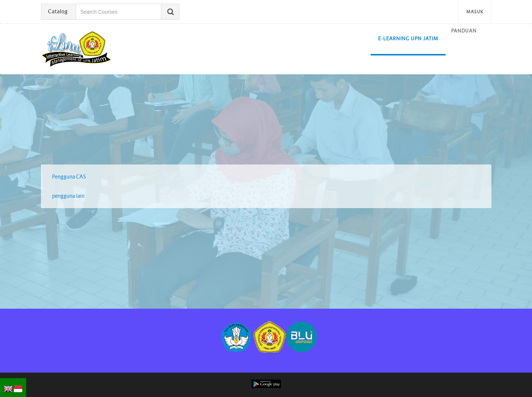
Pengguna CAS (69, 177)
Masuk (475, 12)
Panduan (464, 31)
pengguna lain (68, 196)
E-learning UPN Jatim (408, 39)
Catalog (58, 11)
